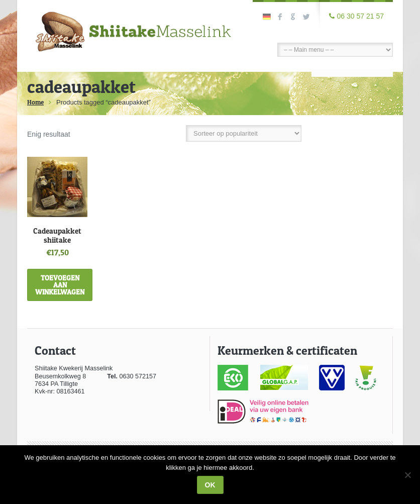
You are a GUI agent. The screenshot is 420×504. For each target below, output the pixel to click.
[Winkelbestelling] (244, 133)
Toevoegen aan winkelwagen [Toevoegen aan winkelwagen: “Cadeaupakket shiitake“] (60, 285)
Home (35, 102)
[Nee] (407, 475)
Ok (210, 485)
